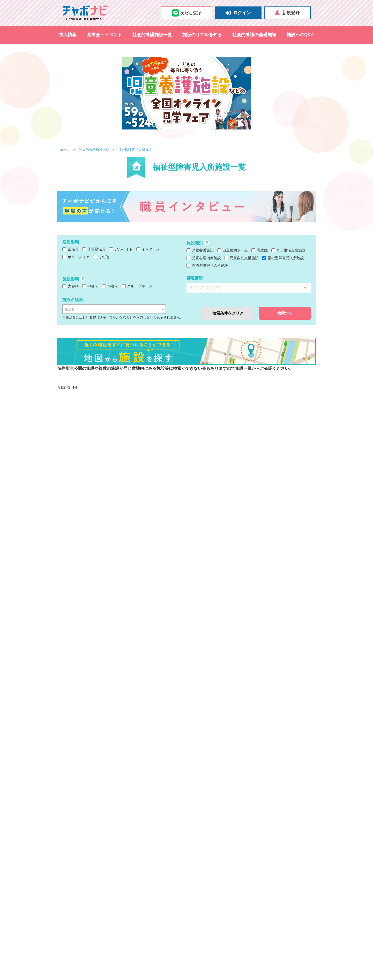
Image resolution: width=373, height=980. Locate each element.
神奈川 (105, 874)
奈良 (135, 881)
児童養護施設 (200, 250)
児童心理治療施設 (204, 258)
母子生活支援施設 (289, 250)
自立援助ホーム (233, 250)
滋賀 (124, 881)
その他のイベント (125, 952)
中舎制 (90, 286)
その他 (101, 257)
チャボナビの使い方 (212, 954)
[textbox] (114, 309)
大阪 (92, 881)
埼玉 (117, 874)
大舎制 (70, 286)
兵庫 (103, 881)
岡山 (114, 909)
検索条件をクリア (228, 313)
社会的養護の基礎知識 (254, 35)
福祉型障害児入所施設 (135, 150)
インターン (148, 249)
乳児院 (260, 250)
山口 (135, 909)
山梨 (92, 902)
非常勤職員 (94, 249)
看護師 (266, 906)
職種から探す (202, 898)
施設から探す (202, 867)
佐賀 (103, 916)
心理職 (295, 906)
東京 (92, 874)
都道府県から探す (79, 867)
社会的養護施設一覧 (152, 35)
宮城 (128, 895)
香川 (157, 909)
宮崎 (146, 916)
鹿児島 (159, 916)
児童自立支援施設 (242, 258)
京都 (114, 881)
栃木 (150, 874)
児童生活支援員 (288, 913)
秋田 (139, 895)
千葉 (128, 874)
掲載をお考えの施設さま (285, 954)
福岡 (92, 916)
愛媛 (168, 909)
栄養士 (194, 913)
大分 (135, 916)
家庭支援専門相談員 (241, 920)
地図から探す (104, 968)
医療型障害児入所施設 (207, 265)
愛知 (92, 888)
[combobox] (114, 309)
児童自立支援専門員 (205, 920)
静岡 (114, 888)
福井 (146, 902)
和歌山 (148, 881)
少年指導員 (227, 913)
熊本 (124, 916)
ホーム (65, 150)
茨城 (139, 874)
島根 (103, 909)
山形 (150, 895)
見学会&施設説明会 (73, 952)
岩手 (117, 895)
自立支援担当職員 (203, 927)
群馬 (161, 874)
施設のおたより (131, 968)
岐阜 (103, 888)
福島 (161, 895)
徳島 (146, 909)
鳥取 (92, 909)
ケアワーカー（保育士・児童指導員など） (223, 906)
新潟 (103, 902)
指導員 (245, 913)
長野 (114, 902)
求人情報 (68, 35)
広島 (124, 909)
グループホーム (137, 286)
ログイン (238, 13)
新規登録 (287, 13)
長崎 (114, 916)
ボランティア (76, 257)
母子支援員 (263, 913)
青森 (106, 895)
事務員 (208, 913)
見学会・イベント (105, 35)
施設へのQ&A (300, 35)
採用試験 (99, 952)
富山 (124, 902)
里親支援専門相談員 (277, 920)
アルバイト (121, 249)
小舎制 (110, 286)
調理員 (281, 906)
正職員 (70, 249)
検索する (285, 313)
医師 (225, 927)
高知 (179, 909)
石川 (135, 902)
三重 (124, 888)
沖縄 (171, 916)
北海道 (94, 895)
